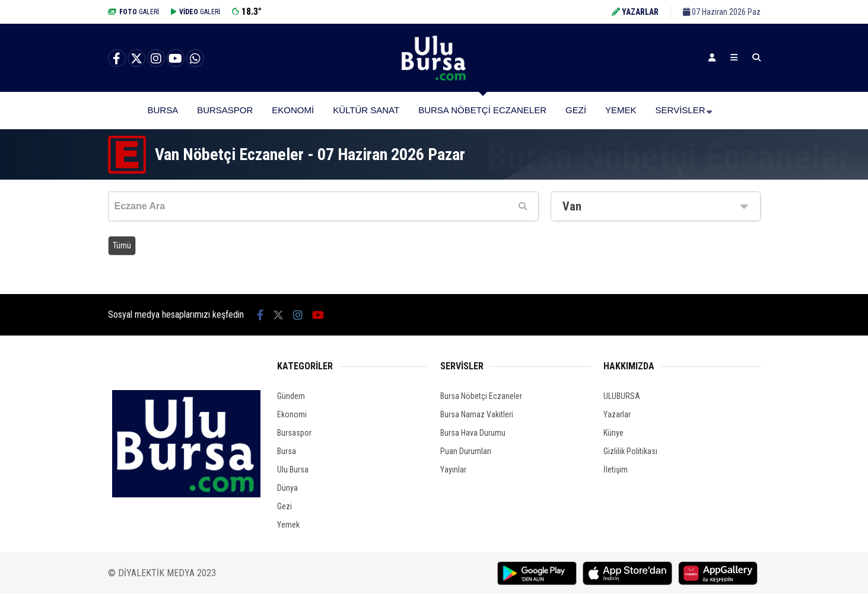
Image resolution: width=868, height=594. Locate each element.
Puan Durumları (466, 451)
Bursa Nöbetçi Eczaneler (482, 110)
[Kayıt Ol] (712, 58)
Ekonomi (293, 110)
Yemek (621, 110)
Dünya (287, 488)
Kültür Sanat (366, 110)
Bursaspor (225, 110)
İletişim (616, 470)
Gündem (291, 396)
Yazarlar (617, 414)
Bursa (163, 110)
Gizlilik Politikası (630, 451)
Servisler (681, 110)
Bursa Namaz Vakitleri (477, 414)
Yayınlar (453, 470)
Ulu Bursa (293, 470)
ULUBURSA (622, 396)
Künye (613, 433)
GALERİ (133, 12)
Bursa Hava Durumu (473, 433)
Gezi (576, 110)
